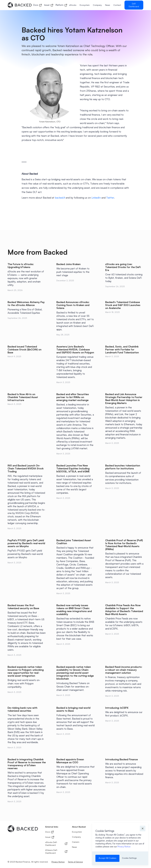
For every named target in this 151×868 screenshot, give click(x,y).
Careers (76, 842)
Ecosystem (85, 5)
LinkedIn (96, 198)
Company (97, 5)
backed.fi (60, 198)
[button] (143, 828)
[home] (20, 5)
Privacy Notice (124, 847)
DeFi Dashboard (134, 5)
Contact (117, 5)
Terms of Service (75, 862)
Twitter (110, 198)
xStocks (73, 5)
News (108, 5)
